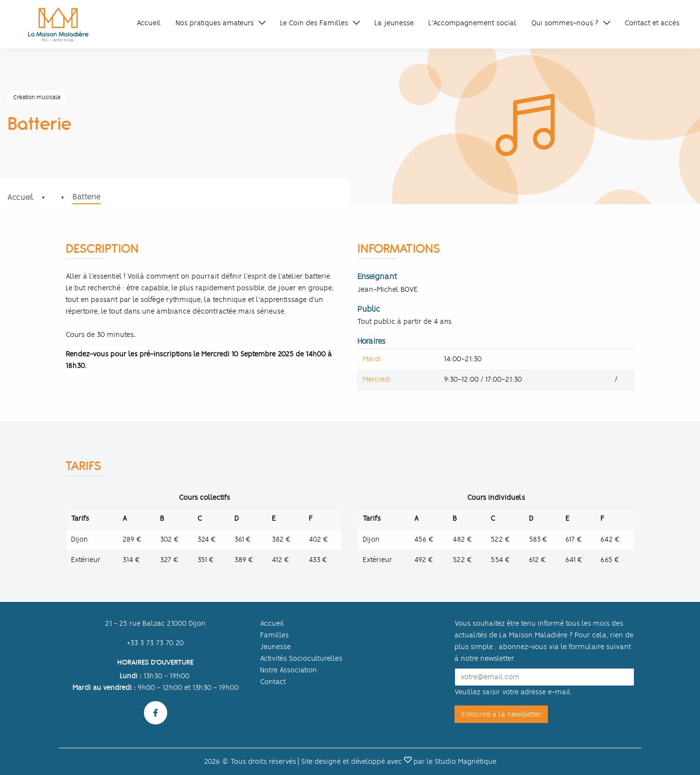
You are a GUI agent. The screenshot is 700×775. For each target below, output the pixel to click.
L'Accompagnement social (472, 23)
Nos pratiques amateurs (215, 23)
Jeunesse (275, 647)
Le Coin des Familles (314, 23)
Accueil (149, 23)
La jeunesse (394, 23)
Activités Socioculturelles (301, 658)
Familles (274, 635)
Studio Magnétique (465, 761)
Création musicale (37, 97)
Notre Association (289, 670)
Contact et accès (652, 23)
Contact (273, 682)
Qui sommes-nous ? (565, 23)
